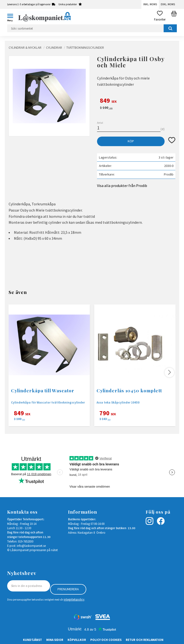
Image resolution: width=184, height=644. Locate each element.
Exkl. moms (168, 4)
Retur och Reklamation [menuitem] (145, 640)
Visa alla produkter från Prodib (122, 186)
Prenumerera (68, 589)
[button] (12, 17)
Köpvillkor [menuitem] (77, 640)
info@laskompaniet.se (31, 546)
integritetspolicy (74, 599)
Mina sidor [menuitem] (55, 640)
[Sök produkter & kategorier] (92, 28)
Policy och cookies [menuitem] (106, 640)
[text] (136, 101)
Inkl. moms (150, 4)
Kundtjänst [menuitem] (32, 640)
